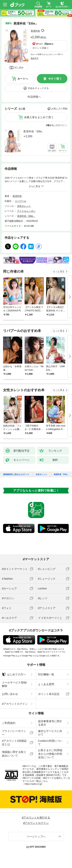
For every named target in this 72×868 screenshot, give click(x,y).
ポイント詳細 (39, 48)
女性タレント (24, 206)
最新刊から (62, 125)
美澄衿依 (35, 31)
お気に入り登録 (59, 109)
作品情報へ (34, 97)
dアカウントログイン (15, 704)
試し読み (19, 68)
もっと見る (59, 271)
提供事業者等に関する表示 (50, 723)
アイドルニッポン (26, 211)
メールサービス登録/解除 (14, 684)
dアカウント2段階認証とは (14, 743)
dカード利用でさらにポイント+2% (46, 54)
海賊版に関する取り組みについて (14, 754)
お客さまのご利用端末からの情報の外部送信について (50, 754)
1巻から (50, 125)
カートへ (23, 79)
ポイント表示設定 (49, 694)
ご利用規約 (9, 723)
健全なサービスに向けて (50, 733)
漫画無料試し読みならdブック (16, 474)
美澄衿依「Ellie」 (34, 131)
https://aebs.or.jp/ (34, 784)
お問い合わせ (10, 694)
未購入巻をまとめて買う (39, 117)
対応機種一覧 (46, 674)
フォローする (43, 31)
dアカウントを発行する (36, 818)
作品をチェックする (38, 88)
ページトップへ (36, 837)
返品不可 (35, 58)
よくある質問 (46, 684)
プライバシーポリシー (14, 733)
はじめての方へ (14, 674)
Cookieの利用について (50, 743)
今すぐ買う (55, 79)
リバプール (21, 201)
